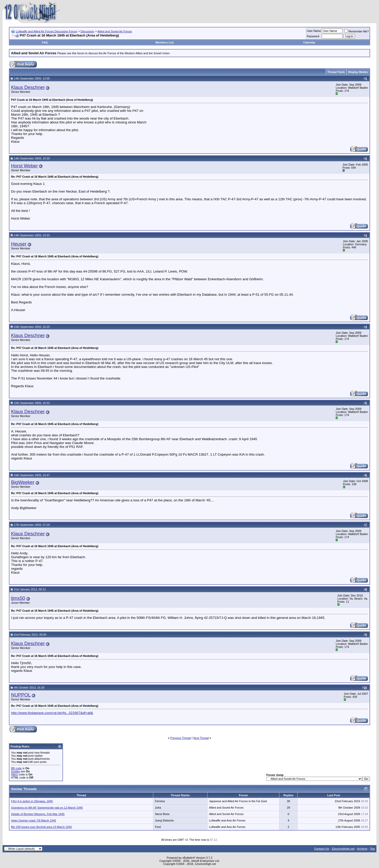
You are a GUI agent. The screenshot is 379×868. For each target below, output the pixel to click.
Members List (164, 42)
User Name (314, 31)
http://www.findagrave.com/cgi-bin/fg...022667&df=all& (52, 713)
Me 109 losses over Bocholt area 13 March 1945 (41, 827)
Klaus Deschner (28, 87)
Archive (362, 849)
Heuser (19, 244)
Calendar (309, 42)
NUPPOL (21, 695)
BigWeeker (23, 482)
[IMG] (15, 774)
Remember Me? (357, 31)
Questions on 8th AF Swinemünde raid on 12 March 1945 (47, 808)
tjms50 (18, 598)
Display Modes (358, 72)
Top (372, 849)
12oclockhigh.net (343, 849)
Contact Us (321, 849)
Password (313, 36)
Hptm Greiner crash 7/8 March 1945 (34, 820)
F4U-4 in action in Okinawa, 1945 (32, 801)
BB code (16, 768)
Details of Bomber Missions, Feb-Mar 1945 (38, 814)
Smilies (16, 771)
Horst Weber (24, 166)
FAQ (45, 42)
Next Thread (201, 738)
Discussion (87, 31)
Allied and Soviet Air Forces (115, 31)
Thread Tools (336, 72)
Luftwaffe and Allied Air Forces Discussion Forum (47, 31)
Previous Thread (181, 738)
